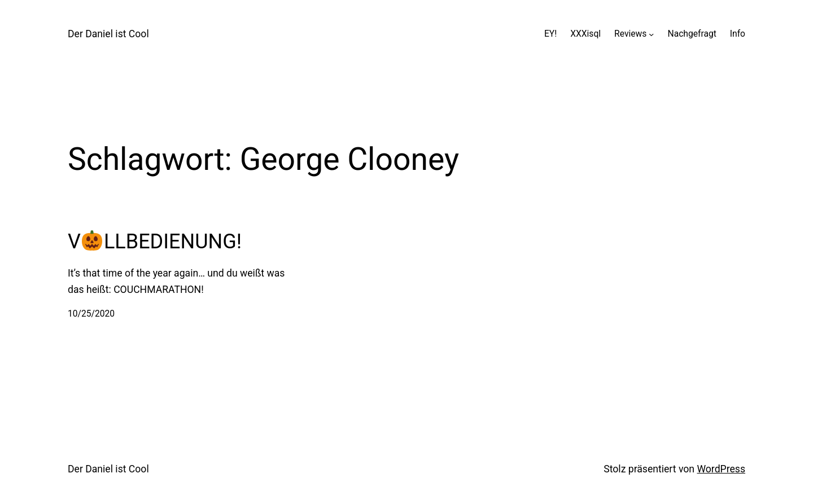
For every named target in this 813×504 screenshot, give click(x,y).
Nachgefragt (692, 34)
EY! (550, 34)
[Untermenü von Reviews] (651, 34)
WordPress (721, 469)
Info (738, 34)
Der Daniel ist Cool (108, 34)
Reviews (630, 34)
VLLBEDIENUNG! (155, 242)
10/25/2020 (91, 314)
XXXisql (585, 34)
